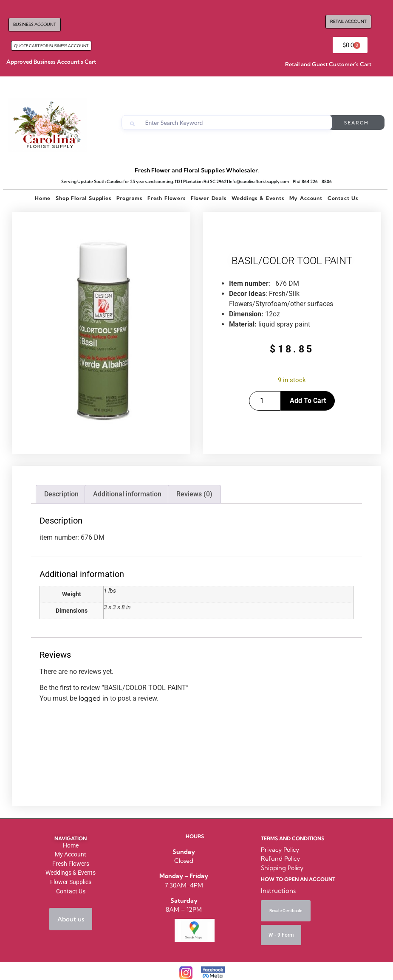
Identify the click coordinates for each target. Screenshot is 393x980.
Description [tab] (61, 494)
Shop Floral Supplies (83, 198)
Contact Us (343, 198)
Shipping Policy (282, 868)
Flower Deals (209, 198)
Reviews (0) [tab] (194, 494)
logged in (93, 698)
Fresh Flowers (167, 198)
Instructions (278, 891)
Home (43, 198)
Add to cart (308, 401)
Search (356, 123)
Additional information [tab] (127, 494)
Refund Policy (280, 859)
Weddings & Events (258, 198)
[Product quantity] (265, 401)
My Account (306, 198)
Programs (129, 198)
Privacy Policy (280, 850)
